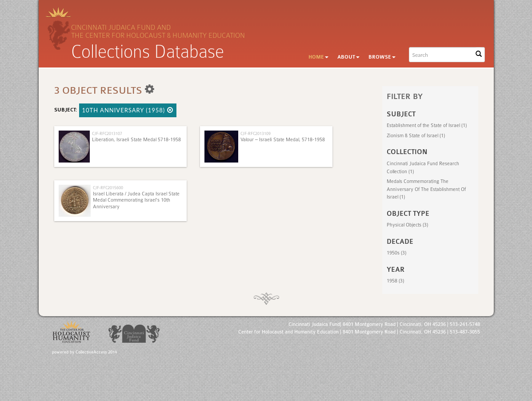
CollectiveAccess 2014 (96, 352)
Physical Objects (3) (407, 225)
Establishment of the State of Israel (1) (427, 125)
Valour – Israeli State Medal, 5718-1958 (283, 140)
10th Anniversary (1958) (128, 110)
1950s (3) (396, 253)
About (348, 57)
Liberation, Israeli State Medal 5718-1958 (136, 140)
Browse (382, 57)
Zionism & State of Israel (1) (416, 136)
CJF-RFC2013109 (256, 133)
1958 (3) (395, 281)
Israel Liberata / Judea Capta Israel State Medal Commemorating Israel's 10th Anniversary (136, 200)
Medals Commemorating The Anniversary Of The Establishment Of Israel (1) (426, 189)
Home (318, 57)
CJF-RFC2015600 (108, 188)
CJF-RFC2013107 (107, 133)
